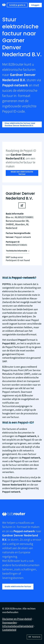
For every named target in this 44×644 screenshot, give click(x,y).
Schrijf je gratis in (17, 5)
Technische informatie (17, 251)
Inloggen (35, 5)
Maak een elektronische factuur (22, 173)
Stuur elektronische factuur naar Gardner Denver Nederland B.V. (20, 124)
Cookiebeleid (9, 630)
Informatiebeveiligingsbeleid (18, 626)
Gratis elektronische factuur (18, 587)
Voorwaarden (10, 622)
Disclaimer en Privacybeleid (17, 619)
